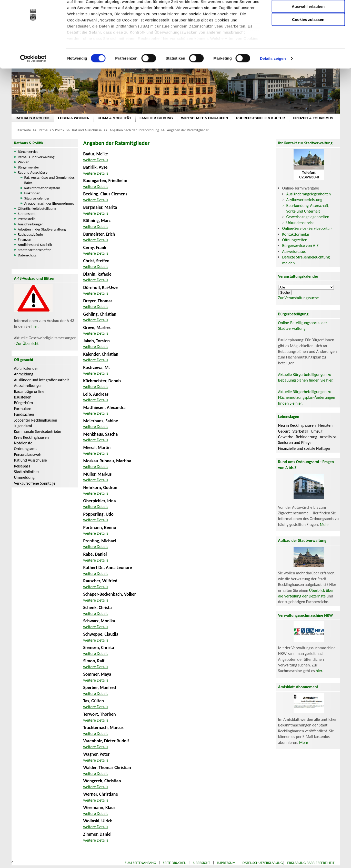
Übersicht (202, 863)
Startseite (24, 130)
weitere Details (96, 160)
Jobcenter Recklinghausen (36, 420)
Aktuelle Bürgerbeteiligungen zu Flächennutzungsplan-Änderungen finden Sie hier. (307, 397)
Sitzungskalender (37, 198)
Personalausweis (28, 455)
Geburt (284, 431)
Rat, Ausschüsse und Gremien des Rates (49, 180)
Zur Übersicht (27, 343)
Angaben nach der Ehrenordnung (134, 130)
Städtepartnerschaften (35, 250)
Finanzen (25, 240)
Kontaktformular (296, 234)
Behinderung (307, 437)
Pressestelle (27, 219)
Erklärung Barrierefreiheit (311, 863)
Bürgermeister (29, 167)
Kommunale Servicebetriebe (38, 431)
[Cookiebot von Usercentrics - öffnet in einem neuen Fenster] (33, 82)
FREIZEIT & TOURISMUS (313, 118)
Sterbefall (300, 431)
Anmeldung (24, 374)
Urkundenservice (300, 223)
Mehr (324, 525)
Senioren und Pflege (295, 442)
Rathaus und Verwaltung (36, 157)
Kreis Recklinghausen (32, 437)
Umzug (317, 431)
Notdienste (23, 443)
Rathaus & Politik (51, 130)
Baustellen (23, 397)
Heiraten (325, 425)
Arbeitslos (328, 437)
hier (34, 326)
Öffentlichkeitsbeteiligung (37, 208)
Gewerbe (286, 437)
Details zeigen (273, 82)
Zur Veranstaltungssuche (299, 298)
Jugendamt (23, 426)
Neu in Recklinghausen (297, 425)
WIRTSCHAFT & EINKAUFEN (204, 118)
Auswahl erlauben (308, 30)
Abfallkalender (26, 368)
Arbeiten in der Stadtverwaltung (42, 229)
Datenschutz (27, 255)
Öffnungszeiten (295, 240)
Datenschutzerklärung (263, 863)
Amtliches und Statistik (35, 245)
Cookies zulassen (308, 43)
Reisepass (22, 466)
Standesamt (27, 214)
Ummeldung (24, 477)
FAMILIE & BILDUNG (156, 118)
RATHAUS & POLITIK (33, 118)
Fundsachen (24, 414)
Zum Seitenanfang (140, 863)
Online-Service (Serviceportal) (307, 228)
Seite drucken (175, 863)
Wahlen (24, 162)
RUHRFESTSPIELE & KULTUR (261, 118)
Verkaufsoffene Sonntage (35, 483)
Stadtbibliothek (27, 472)
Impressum (226, 863)
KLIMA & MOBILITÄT (114, 118)
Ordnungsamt (26, 449)
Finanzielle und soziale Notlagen (305, 448)
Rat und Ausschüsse (87, 130)
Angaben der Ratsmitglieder (188, 130)
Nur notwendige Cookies (308, 15)
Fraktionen (32, 193)
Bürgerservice (28, 152)
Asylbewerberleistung (304, 200)
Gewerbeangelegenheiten (308, 217)
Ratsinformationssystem (42, 188)
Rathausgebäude (31, 234)
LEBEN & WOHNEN (74, 118)
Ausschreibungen (31, 224)
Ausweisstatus (294, 251)
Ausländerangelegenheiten (309, 194)
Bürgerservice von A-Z (300, 246)
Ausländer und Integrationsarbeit (42, 380)
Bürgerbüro (24, 403)
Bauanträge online (29, 391)
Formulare (23, 409)
